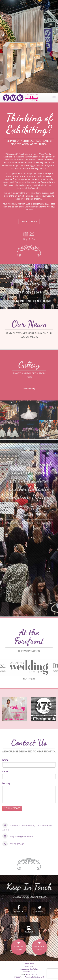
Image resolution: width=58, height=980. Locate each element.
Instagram (29, 929)
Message (7, 783)
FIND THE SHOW (18, 948)
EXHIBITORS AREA (39, 948)
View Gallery (29, 388)
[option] (29, 47)
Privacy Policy (29, 966)
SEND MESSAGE (12, 808)
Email (5, 772)
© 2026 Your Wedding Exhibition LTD (29, 977)
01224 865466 (17, 844)
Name (5, 760)
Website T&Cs (29, 972)
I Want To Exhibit (29, 222)
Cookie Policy (29, 964)
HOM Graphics (32, 974)
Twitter (39, 909)
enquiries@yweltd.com (21, 836)
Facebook (19, 909)
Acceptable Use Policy (29, 969)
